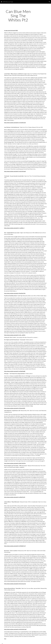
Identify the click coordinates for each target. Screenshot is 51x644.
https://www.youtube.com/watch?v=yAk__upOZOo (15, 335)
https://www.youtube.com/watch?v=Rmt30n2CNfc (15, 293)
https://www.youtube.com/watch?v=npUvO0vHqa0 (15, 171)
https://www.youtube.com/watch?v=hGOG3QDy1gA (15, 629)
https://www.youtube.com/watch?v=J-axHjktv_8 (14, 228)
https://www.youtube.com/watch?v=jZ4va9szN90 (15, 408)
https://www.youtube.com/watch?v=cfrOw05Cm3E (15, 123)
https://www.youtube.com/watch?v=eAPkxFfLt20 (15, 497)
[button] (2, 2)
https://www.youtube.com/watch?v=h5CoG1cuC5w (15, 584)
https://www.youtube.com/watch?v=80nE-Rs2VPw (15, 463)
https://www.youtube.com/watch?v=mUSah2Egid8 (15, 371)
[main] (18, 16)
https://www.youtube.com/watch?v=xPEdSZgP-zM (15, 546)
